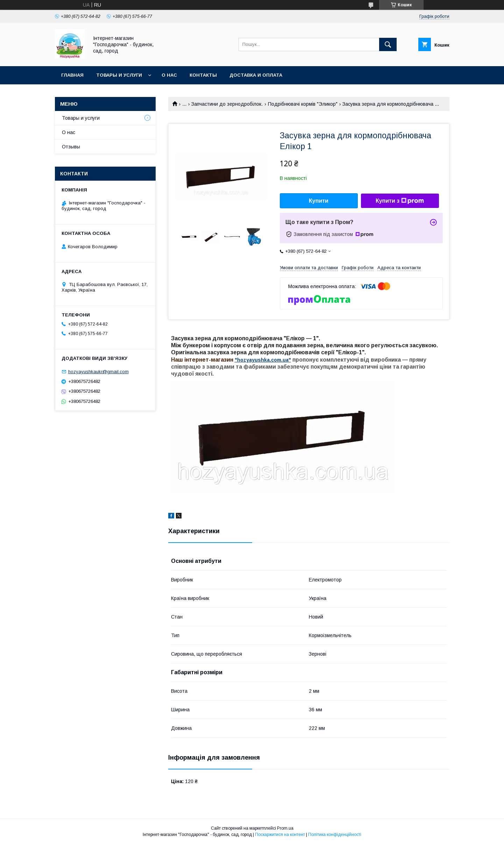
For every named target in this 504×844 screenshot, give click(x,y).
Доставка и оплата (256, 75)
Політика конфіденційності (335, 835)
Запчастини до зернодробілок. (227, 104)
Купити (319, 201)
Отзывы (71, 147)
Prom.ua (285, 828)
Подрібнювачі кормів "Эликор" (303, 104)
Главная (72, 75)
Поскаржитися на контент (280, 835)
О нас (169, 75)
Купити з (400, 201)
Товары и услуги (119, 75)
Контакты (203, 75)
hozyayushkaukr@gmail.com (98, 372)
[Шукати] (388, 44)
